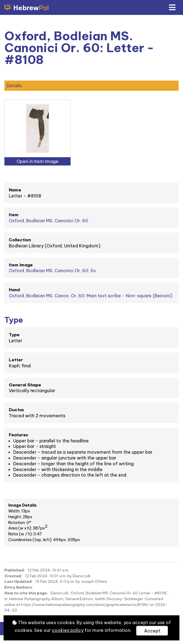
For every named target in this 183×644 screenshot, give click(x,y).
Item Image (21, 265)
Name (15, 190)
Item (14, 215)
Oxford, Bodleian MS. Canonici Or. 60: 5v (52, 271)
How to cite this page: (26, 593)
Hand (14, 290)
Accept (152, 631)
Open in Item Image (37, 161)
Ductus (16, 410)
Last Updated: (18, 581)
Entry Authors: (19, 587)
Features (18, 435)
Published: (15, 570)
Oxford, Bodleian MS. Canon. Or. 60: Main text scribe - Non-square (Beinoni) (91, 296)
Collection (20, 240)
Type (14, 335)
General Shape (25, 385)
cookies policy (68, 630)
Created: (13, 576)
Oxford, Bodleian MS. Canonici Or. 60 (49, 221)
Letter (16, 360)
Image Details (22, 505)
